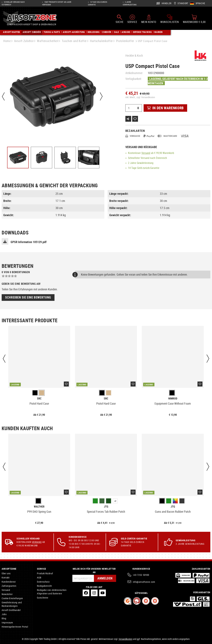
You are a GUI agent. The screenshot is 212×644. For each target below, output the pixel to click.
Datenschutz (43, 582)
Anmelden (105, 578)
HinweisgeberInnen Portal (15, 627)
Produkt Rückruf (45, 573)
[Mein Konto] (149, 20)
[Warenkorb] (194, 20)
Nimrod (173, 399)
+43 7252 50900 (141, 575)
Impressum (7, 623)
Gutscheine (43, 598)
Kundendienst (9, 582)
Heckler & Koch (134, 55)
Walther (39, 507)
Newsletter (7, 594)
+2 (115, 501)
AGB (39, 578)
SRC (39, 399)
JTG (106, 507)
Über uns (6, 573)
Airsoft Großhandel (11, 610)
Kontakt (6, 578)
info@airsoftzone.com (144, 582)
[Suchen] (119, 20)
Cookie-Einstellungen (12, 598)
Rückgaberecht (44, 586)
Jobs (4, 614)
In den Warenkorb (165, 108)
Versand (146, 153)
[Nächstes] (101, 96)
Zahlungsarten (9, 586)
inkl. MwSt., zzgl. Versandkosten (140, 97)
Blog (4, 618)
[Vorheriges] (3, 96)
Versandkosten (125, 639)
